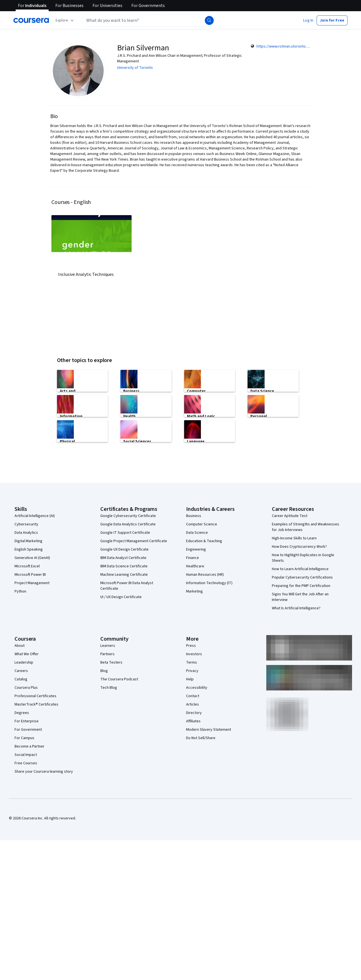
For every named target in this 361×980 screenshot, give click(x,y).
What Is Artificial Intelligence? (296, 608)
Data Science (197, 533)
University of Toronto (135, 68)
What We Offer (27, 654)
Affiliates (193, 721)
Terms (192, 662)
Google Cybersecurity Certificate (128, 516)
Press (191, 646)
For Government (28, 730)
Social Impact (26, 755)
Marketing (194, 591)
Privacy (192, 671)
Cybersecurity (26, 524)
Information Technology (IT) (209, 583)
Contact (193, 696)
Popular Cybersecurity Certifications (302, 577)
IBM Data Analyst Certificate (123, 558)
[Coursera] (31, 20)
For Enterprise (27, 721)
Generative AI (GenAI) (32, 558)
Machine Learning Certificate (124, 575)
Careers (21, 671)
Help (190, 679)
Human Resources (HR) (205, 575)
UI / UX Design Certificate (121, 597)
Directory (194, 713)
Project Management (32, 583)
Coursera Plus (26, 688)
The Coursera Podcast (119, 679)
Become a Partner (29, 746)
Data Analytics (26, 533)
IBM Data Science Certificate (124, 566)
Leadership (24, 662)
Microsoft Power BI (30, 575)
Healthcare (195, 566)
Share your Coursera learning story (44, 772)
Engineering (196, 549)
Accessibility (197, 688)
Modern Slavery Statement (209, 730)
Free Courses (26, 763)
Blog (104, 671)
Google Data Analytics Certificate (128, 524)
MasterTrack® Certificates (36, 704)
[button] (308, 20)
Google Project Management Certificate (134, 541)
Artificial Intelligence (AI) (35, 516)
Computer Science (202, 524)
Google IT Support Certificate (125, 533)
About (20, 646)
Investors (194, 654)
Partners (107, 654)
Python (20, 591)
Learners (108, 646)
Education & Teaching (204, 541)
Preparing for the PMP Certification (301, 586)
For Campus (24, 738)
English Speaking (29, 549)
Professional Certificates (35, 696)
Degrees (22, 713)
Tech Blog (109, 688)
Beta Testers (111, 662)
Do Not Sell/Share (201, 738)
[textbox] (149, 20)
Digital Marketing (28, 541)
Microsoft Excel (27, 566)
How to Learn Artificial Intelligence (300, 569)
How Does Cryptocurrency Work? (299, 547)
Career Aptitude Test (290, 516)
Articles (193, 704)
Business (194, 516)
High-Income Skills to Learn (294, 538)
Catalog (21, 679)
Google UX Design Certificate (124, 549)
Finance (193, 558)
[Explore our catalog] (65, 20)
